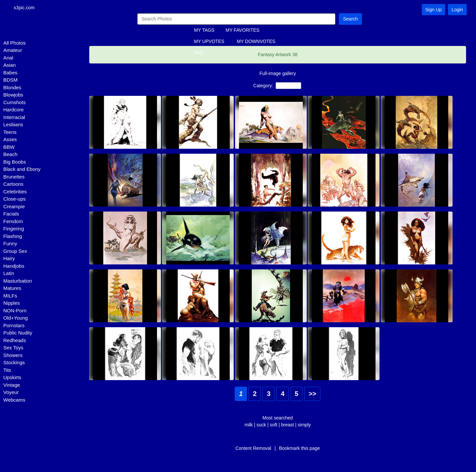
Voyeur (11, 393)
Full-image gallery (278, 74)
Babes (10, 73)
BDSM (10, 80)
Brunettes (14, 177)
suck (261, 425)
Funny (10, 244)
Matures (12, 289)
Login (457, 10)
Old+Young (16, 318)
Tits (7, 370)
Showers (13, 355)
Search (350, 19)
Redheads (15, 341)
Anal (8, 58)
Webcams (14, 400)
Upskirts (12, 378)
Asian (10, 66)
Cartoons (13, 185)
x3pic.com (27, 8)
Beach (10, 155)
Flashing (13, 236)
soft (274, 425)
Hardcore (14, 110)
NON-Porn (15, 311)
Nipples (12, 304)
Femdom (13, 222)
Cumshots (15, 103)
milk (249, 425)
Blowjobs (13, 95)
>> (313, 394)
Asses (10, 140)
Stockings (14, 363)
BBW (9, 147)
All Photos (15, 43)
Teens (10, 132)
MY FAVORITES (242, 31)
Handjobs (14, 266)
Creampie (14, 207)
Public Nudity (18, 333)
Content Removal (253, 449)
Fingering (14, 229)
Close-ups (15, 199)
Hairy (9, 259)
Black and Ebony (22, 170)
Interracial (14, 118)
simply (304, 425)
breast (287, 425)
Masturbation (18, 281)
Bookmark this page (299, 449)
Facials (11, 214)
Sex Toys (13, 348)
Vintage (12, 385)
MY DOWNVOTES (256, 42)
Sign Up (434, 10)
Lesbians (13, 125)
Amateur (13, 51)
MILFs (10, 296)
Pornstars (14, 326)
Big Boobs (15, 162)
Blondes (12, 88)
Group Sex (15, 251)
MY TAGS (204, 31)
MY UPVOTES (209, 42)
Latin (9, 274)
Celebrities (15, 192)
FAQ (199, 53)
